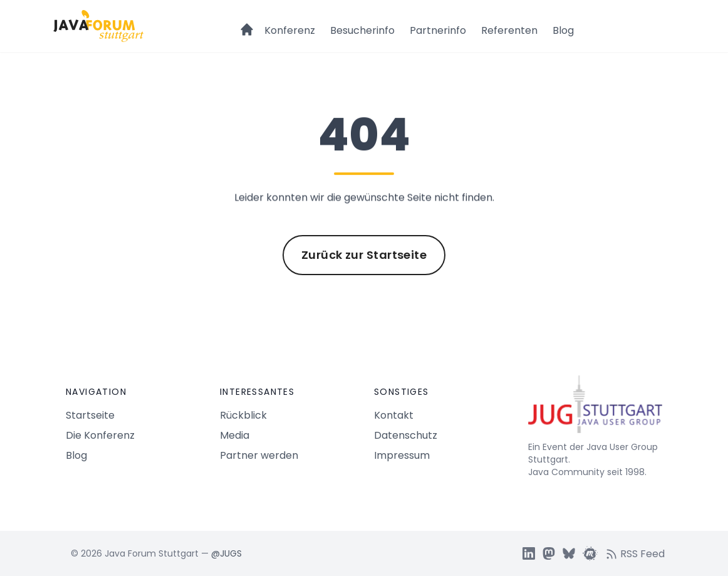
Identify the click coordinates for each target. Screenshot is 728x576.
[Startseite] (247, 24)
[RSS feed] (639, 553)
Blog (563, 30)
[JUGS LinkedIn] (529, 553)
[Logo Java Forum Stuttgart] (98, 26)
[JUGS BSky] (569, 553)
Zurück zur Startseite (364, 255)
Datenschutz (406, 435)
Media (235, 435)
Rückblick (243, 415)
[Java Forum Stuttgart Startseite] (595, 409)
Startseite (90, 415)
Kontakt (394, 415)
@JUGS (226, 553)
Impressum (402, 455)
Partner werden (259, 455)
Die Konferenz (100, 435)
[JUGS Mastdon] (549, 553)
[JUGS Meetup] (590, 553)
